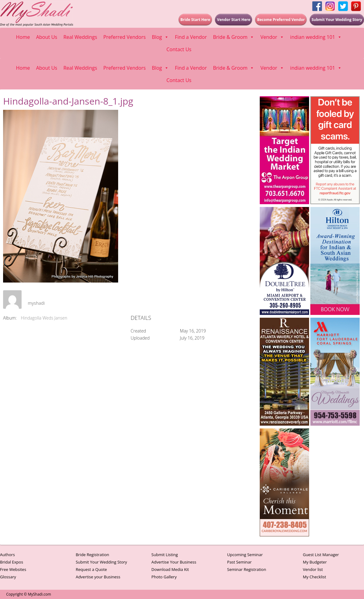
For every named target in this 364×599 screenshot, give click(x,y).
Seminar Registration (246, 569)
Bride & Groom (234, 37)
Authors (7, 555)
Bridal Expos (12, 562)
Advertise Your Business (174, 562)
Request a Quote (91, 569)
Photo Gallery (164, 577)
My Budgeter (315, 562)
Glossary (8, 577)
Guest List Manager (321, 555)
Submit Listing (165, 555)
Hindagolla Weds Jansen (44, 318)
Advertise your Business (98, 577)
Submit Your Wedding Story (101, 562)
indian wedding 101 (316, 37)
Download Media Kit (170, 569)
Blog (160, 37)
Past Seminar (239, 562)
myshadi (36, 303)
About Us (47, 37)
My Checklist (315, 577)
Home (23, 37)
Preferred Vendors (124, 37)
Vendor (272, 37)
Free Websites (13, 569)
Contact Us (179, 49)
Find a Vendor (191, 37)
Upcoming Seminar (245, 555)
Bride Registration (92, 555)
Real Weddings (80, 37)
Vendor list (313, 569)
